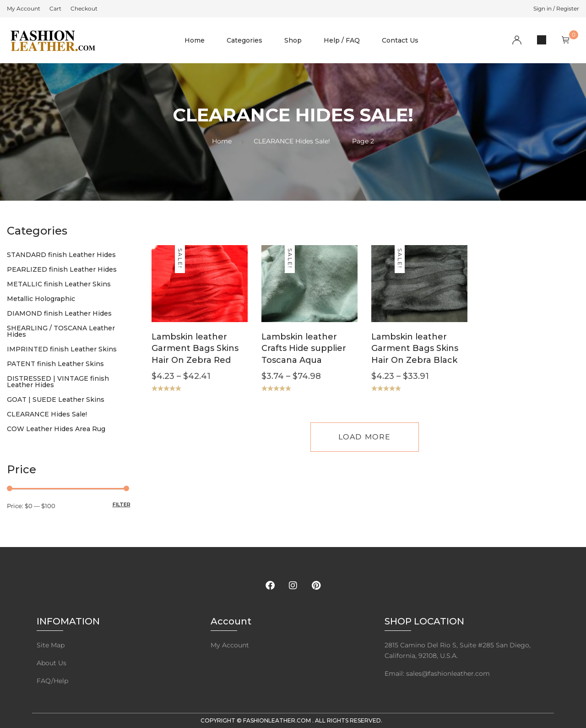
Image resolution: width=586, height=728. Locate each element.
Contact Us (400, 40)
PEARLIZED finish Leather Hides (62, 269)
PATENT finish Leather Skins (55, 364)
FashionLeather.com (278, 720)
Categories (244, 40)
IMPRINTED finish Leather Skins (62, 349)
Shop (293, 40)
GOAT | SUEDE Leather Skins (56, 400)
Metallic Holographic (41, 299)
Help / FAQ (342, 40)
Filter (122, 504)
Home (195, 40)
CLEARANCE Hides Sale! (292, 141)
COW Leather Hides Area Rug (56, 429)
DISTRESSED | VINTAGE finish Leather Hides (58, 382)
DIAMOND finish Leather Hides (59, 313)
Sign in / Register (556, 8)
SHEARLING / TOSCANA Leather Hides (61, 331)
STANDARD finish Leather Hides (61, 255)
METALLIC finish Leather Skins (59, 284)
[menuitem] (24, 9)
